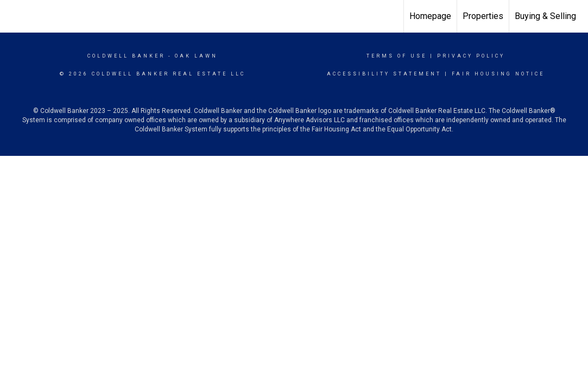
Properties (483, 16)
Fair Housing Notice (498, 74)
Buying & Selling (545, 16)
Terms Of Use (397, 56)
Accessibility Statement (384, 74)
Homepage (430, 16)
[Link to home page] (14, 16)
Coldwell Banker (126, 56)
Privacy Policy (471, 56)
